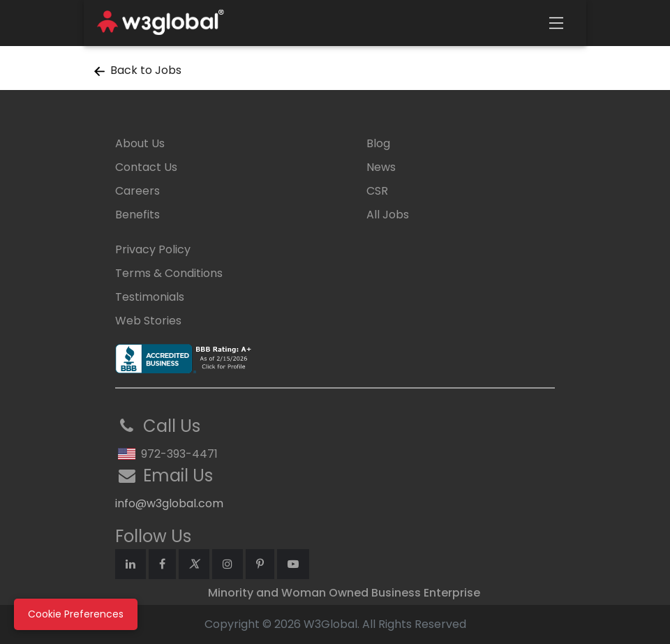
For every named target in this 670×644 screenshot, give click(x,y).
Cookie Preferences (76, 614)
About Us (140, 143)
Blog (378, 143)
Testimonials (150, 297)
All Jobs (388, 215)
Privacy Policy (153, 249)
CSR (377, 191)
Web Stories (148, 321)
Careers (137, 191)
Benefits (137, 215)
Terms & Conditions (169, 273)
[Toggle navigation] (556, 23)
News (381, 167)
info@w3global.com (169, 503)
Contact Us (146, 167)
